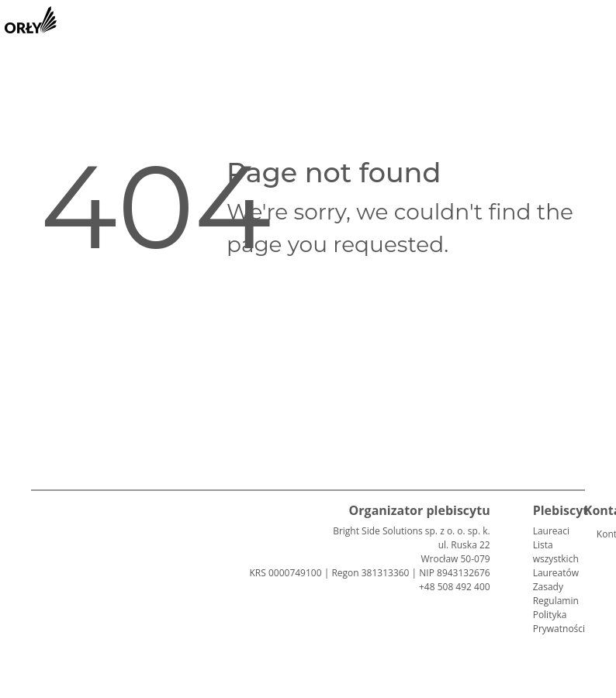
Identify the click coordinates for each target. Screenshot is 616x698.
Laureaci (551, 531)
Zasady (548, 587)
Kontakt (603, 534)
